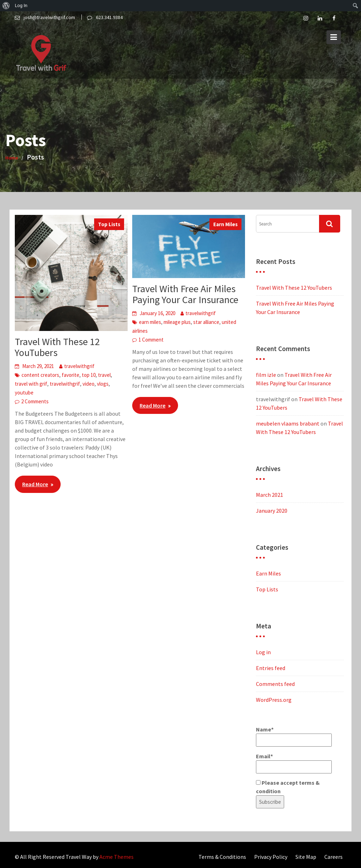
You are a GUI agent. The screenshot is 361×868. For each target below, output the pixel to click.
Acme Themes (117, 857)
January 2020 (272, 511)
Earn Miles (225, 224)
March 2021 (270, 495)
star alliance (206, 322)
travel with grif (31, 384)
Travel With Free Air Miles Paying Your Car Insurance (185, 294)
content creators (40, 375)
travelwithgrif (79, 366)
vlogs (103, 384)
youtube (24, 393)
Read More (35, 484)
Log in (263, 652)
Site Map (306, 857)
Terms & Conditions (222, 857)
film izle (266, 375)
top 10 (89, 375)
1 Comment (151, 340)
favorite (71, 375)
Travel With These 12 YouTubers (57, 347)
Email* (294, 763)
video (88, 384)
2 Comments (35, 401)
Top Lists (109, 224)
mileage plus (177, 322)
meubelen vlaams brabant (288, 423)
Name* (294, 736)
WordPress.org (274, 700)
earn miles (150, 322)
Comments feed (275, 684)
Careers (334, 857)
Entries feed (271, 668)
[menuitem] (6, 6)
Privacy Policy (271, 857)
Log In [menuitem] (21, 5)
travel (104, 375)
